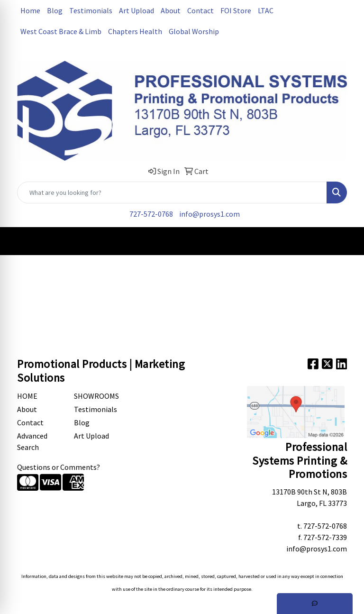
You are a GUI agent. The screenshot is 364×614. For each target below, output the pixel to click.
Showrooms (96, 396)
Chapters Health (135, 31)
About (171, 10)
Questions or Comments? (59, 467)
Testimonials (91, 10)
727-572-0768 (151, 214)
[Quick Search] (172, 192)
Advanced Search (32, 441)
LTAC (266, 10)
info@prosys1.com (209, 214)
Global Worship (194, 31)
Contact (200, 10)
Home (30, 10)
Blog (55, 10)
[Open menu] (345, 241)
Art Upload (136, 10)
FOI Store (236, 10)
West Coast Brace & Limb (61, 31)
